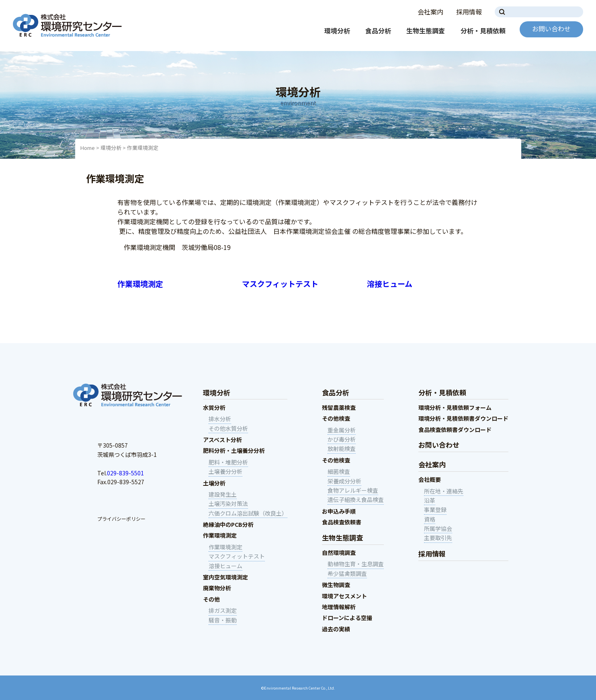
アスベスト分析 (222, 440)
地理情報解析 (339, 607)
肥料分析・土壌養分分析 (234, 450)
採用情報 (469, 12)
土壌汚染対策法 (228, 504)
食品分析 (378, 31)
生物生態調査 (426, 31)
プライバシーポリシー (121, 519)
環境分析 (337, 31)
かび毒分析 (342, 439)
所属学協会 (438, 528)
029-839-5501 (125, 473)
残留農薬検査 (339, 407)
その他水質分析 (228, 428)
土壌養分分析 (225, 471)
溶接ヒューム (390, 283)
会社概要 (430, 479)
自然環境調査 (339, 553)
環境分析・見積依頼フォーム (455, 407)
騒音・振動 (223, 620)
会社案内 (430, 12)
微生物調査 (336, 585)
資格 (430, 519)
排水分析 (220, 419)
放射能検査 (342, 448)
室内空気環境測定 (225, 577)
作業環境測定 (140, 283)
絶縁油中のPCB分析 (228, 524)
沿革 (430, 500)
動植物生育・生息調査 (356, 564)
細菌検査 (339, 471)
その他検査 (336, 418)
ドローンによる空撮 (347, 618)
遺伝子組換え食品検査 (356, 499)
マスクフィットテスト (280, 283)
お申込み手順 (339, 511)
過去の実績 (336, 629)
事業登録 (435, 510)
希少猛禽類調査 (347, 573)
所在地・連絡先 (444, 491)
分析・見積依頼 (483, 31)
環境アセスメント (344, 596)
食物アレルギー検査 (353, 490)
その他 (211, 599)
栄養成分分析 (344, 481)
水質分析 (214, 407)
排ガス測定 (223, 610)
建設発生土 (223, 494)
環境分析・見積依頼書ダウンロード (463, 418)
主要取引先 (438, 538)
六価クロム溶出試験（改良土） (248, 513)
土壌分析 (214, 483)
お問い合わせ (551, 29)
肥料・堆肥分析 (228, 462)
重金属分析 (342, 430)
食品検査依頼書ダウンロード (455, 430)
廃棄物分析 (217, 588)
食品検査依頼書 (342, 522)
